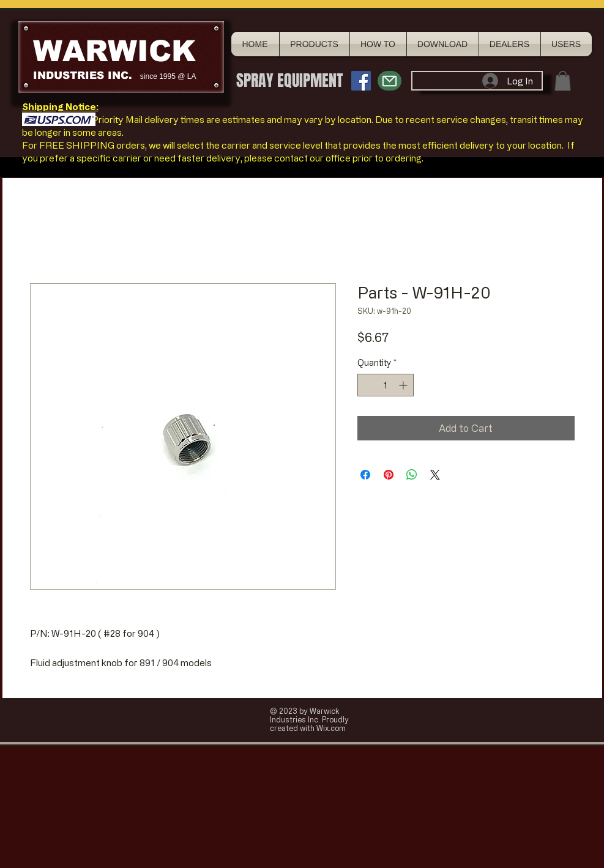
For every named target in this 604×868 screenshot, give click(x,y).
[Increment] (404, 385)
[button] (563, 81)
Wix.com (331, 728)
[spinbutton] (386, 385)
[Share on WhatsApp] (412, 475)
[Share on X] (435, 475)
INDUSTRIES (69, 76)
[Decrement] (367, 385)
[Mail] (390, 81)
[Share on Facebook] (365, 475)
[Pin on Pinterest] (389, 475)
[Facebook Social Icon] (361, 81)
